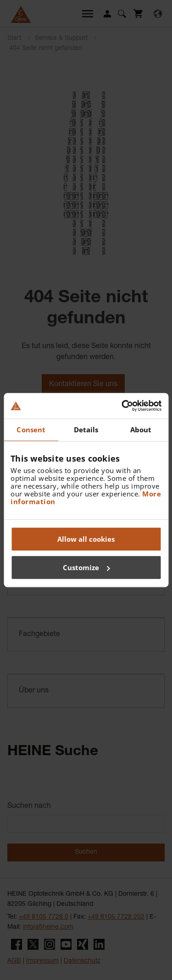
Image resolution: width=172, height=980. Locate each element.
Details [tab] (86, 430)
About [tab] (141, 430)
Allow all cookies (86, 539)
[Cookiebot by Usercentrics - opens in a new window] (122, 406)
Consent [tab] (31, 430)
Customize (86, 567)
